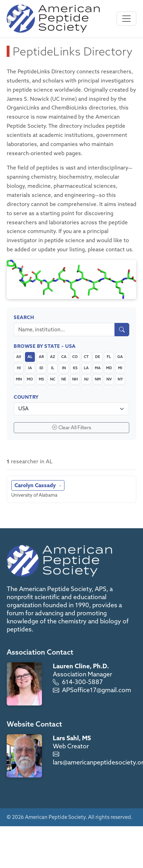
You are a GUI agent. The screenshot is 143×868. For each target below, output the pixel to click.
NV (109, 379)
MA (98, 368)
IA (30, 368)
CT (86, 357)
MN (19, 379)
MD (109, 368)
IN (64, 368)
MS (41, 379)
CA (64, 357)
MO (30, 379)
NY (120, 379)
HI (19, 368)
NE (64, 379)
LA (86, 368)
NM (98, 379)
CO (75, 357)
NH (75, 379)
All (19, 357)
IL (53, 368)
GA (120, 357)
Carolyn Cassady (36, 485)
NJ (86, 379)
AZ (53, 357)
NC (53, 379)
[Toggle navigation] (126, 19)
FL (109, 357)
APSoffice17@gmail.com (97, 690)
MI (120, 368)
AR (41, 357)
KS (75, 368)
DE (98, 357)
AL (30, 357)
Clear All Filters (72, 428)
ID (41, 368)
